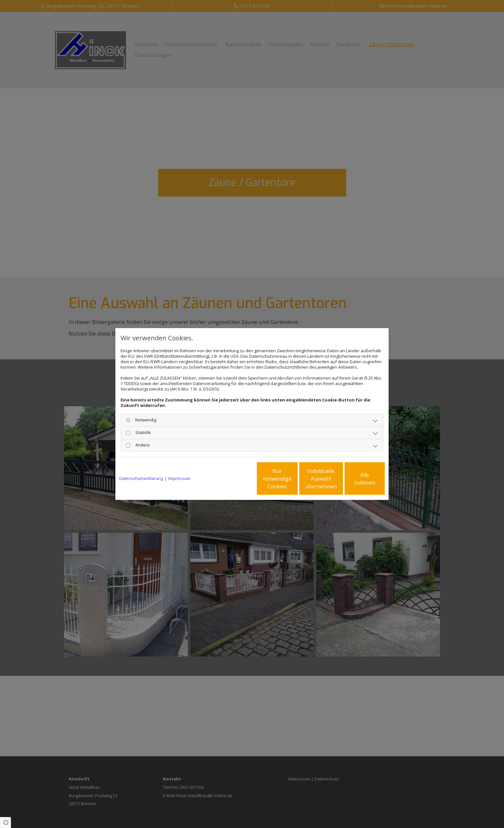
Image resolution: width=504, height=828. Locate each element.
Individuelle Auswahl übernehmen (294, 479)
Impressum (179, 478)
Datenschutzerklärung (141, 478)
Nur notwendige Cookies (233, 479)
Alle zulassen (355, 479)
